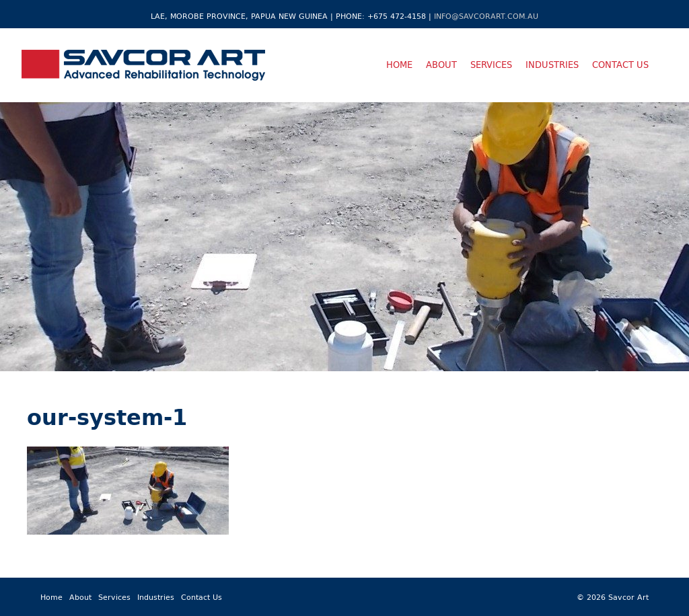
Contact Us (620, 65)
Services (491, 65)
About (441, 65)
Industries (552, 65)
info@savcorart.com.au (486, 16)
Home (399, 65)
